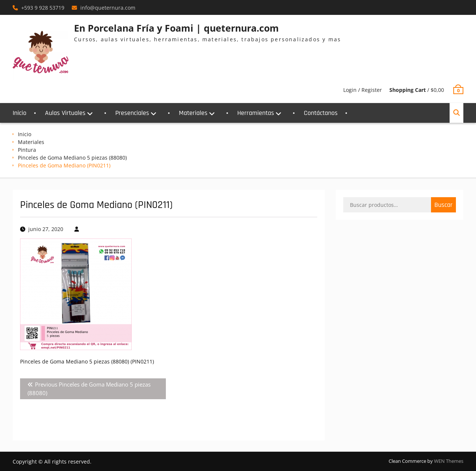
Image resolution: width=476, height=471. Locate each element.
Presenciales (132, 113)
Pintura (27, 150)
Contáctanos (321, 113)
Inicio (20, 113)
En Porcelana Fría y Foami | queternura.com (176, 28)
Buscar (443, 205)
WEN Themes (449, 461)
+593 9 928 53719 (43, 8)
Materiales (193, 113)
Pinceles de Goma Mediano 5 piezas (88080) (72, 158)
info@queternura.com (108, 8)
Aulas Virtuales (65, 113)
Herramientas (256, 113)
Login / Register (363, 90)
